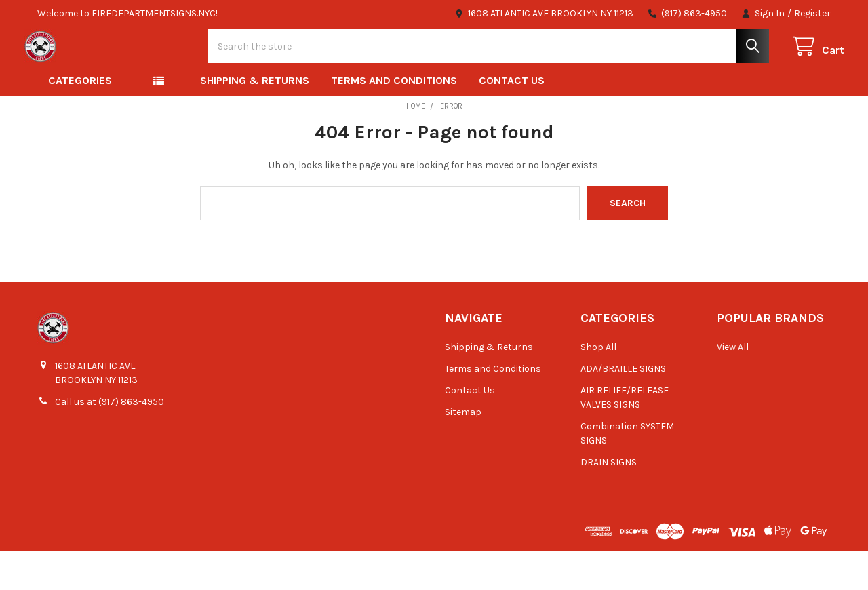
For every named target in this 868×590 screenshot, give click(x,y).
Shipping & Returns (255, 120)
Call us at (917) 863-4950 (110, 441)
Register (812, 13)
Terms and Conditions (394, 120)
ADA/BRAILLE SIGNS (623, 408)
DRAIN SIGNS (609, 501)
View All (733, 386)
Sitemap (463, 451)
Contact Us (512, 120)
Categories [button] (80, 120)
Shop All (598, 386)
